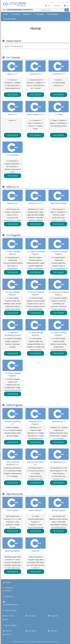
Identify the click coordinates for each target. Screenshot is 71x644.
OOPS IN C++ (27, 14)
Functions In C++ (59, 74)
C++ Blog (59, 114)
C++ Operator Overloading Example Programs (13, 335)
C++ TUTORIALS (15, 14)
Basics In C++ (13, 74)
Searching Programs (13, 551)
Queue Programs (36, 510)
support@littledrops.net (11, 605)
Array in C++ (13, 114)
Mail (67, 6)
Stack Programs (13, 510)
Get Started (13, 95)
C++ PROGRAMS (39, 14)
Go (67, 10)
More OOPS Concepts (59, 203)
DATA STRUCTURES (10, 19)
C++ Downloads (13, 155)
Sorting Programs (59, 510)
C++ (59, 2)
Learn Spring (32, 616)
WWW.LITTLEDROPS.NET (38, 642)
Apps (49, 6)
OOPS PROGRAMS (53, 14)
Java (63, 2)
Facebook (58, 6)
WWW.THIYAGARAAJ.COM (52, 642)
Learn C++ (9, 634)
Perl (7, 619)
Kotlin (67, 2)
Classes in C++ (13, 203)
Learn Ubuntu (32, 631)
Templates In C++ (59, 421)
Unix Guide (54, 631)
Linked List (36, 551)
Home (52, 2)
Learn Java (9, 631)
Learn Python (10, 616)
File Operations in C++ (59, 462)
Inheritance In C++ (36, 203)
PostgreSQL (54, 616)
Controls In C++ (36, 74)
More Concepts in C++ (36, 114)
